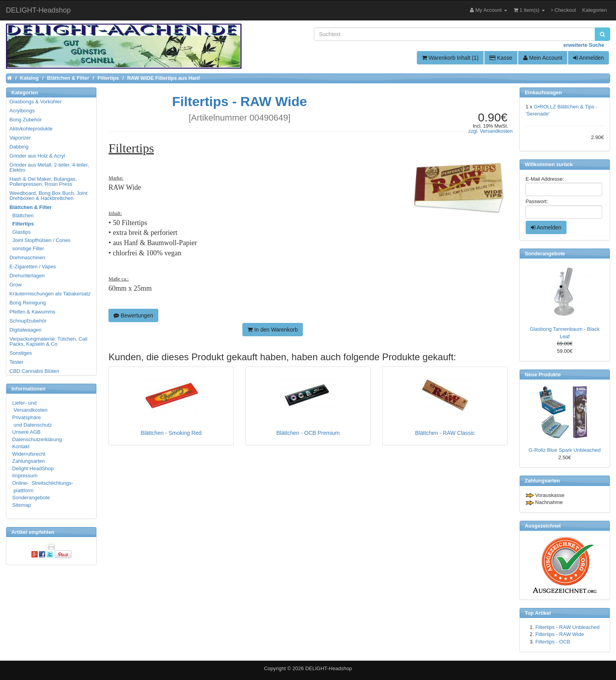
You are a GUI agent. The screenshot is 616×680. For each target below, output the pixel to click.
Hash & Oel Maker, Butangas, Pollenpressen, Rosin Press (43, 181)
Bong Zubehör (26, 120)
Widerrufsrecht (29, 454)
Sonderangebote (31, 498)
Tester (16, 362)
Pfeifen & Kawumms (32, 312)
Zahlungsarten (28, 461)
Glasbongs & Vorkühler (36, 102)
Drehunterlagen (27, 276)
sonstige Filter (27, 248)
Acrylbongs (22, 111)
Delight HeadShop (33, 468)
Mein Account (543, 58)
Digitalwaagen (26, 330)
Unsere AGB (26, 432)
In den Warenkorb (273, 330)
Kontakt (21, 446)
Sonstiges (21, 353)
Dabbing (19, 147)
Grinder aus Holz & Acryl (37, 156)
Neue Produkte (543, 375)
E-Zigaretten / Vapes (33, 267)
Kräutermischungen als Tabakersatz (50, 294)
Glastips (20, 232)
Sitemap (22, 505)
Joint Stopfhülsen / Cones (40, 240)
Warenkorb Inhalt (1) (450, 58)
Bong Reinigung (28, 303)
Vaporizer (20, 138)
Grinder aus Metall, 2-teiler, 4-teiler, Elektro (49, 167)
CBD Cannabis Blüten (34, 371)
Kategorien (595, 10)
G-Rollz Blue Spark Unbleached (565, 450)
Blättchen (22, 215)
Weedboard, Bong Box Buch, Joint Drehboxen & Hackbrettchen (49, 196)
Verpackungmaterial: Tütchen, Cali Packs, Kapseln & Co (48, 341)
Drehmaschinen (27, 258)
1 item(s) (529, 10)
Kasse (501, 58)
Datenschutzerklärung (37, 439)
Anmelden (588, 58)
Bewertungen (133, 315)
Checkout (564, 10)
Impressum (25, 476)
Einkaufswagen (544, 93)
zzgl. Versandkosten (490, 131)
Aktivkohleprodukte (31, 129)
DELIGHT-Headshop (329, 668)
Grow (16, 285)
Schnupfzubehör (28, 321)
